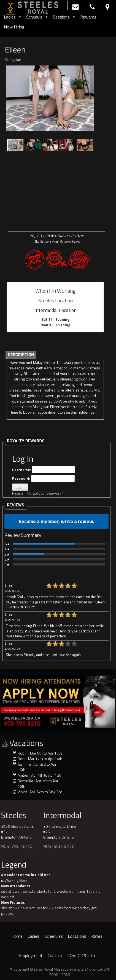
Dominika (25, 781)
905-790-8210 (17, 846)
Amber (23, 775)
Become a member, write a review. (56, 521)
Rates (97, 936)
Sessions (64, 17)
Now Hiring (14, 27)
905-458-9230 (59, 846)
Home (17, 936)
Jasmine (24, 764)
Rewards (88, 17)
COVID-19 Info (81, 955)
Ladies (13, 17)
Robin (23, 753)
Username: (44, 470)
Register (18, 493)
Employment (31, 955)
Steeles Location (56, 300)
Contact (55, 955)
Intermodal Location (56, 310)
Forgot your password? (45, 493)
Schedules (54, 936)
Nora (22, 759)
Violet (22, 792)
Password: (43, 478)
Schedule (37, 17)
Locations (77, 936)
